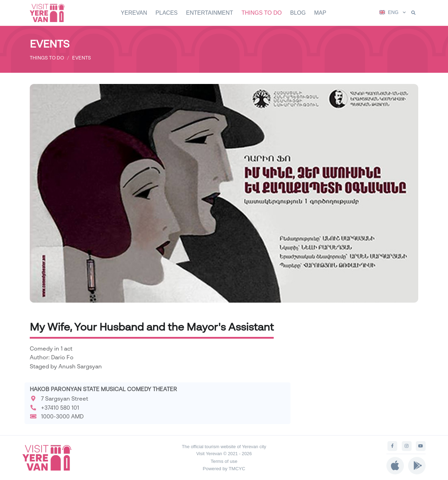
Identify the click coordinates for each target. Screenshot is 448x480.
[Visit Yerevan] (51, 13)
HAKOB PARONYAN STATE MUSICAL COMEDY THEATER (103, 389)
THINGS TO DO (262, 13)
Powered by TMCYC (224, 469)
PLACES (166, 13)
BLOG (298, 13)
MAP (320, 13)
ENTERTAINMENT (209, 13)
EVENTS (82, 58)
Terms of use (224, 461)
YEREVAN (134, 13)
